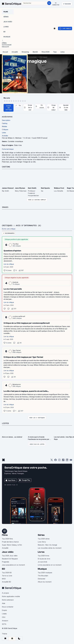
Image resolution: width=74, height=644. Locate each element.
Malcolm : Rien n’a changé (47, 545)
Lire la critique (9, 264)
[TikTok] (63, 460)
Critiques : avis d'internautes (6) (22, 225)
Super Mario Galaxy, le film (12, 545)
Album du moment (45, 582)
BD (3, 569)
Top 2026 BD (7, 572)
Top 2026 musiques (45, 572)
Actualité (5, 548)
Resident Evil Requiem (10, 558)
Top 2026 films (7, 538)
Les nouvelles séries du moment (50, 548)
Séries (41, 535)
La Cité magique (43, 57)
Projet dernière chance (10, 542)
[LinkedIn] (67, 460)
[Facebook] (55, 460)
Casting (6, 167)
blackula (15, 282)
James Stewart (8, 188)
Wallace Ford (59, 188)
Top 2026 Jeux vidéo (10, 555)
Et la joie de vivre (44, 558)
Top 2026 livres (43, 555)
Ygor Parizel (17, 350)
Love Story (42, 542)
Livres (41, 552)
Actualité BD (6, 582)
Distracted (41, 578)
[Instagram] (59, 460)
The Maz (16, 244)
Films (5, 535)
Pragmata (5, 562)
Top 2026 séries (44, 538)
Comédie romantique (30, 57)
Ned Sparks (45, 188)
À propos (5, 593)
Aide (4, 603)
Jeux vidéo (8, 552)
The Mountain (43, 575)
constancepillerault (19, 316)
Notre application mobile (11, 596)
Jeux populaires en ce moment (13, 565)
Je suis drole (42, 562)
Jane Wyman (20, 188)
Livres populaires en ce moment (50, 565)
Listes (5, 423)
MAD (4, 578)
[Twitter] (52, 460)
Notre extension (8, 600)
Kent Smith (32, 188)
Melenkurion (17, 384)
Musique (42, 569)
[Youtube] (71, 460)
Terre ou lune (7, 575)
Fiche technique (8, 149)
